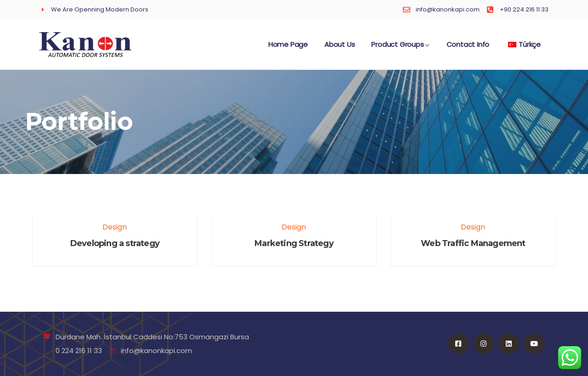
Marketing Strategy (294, 243)
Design (115, 227)
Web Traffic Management (473, 243)
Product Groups (400, 49)
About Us (339, 49)
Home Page (288, 49)
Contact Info (468, 49)
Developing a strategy (115, 243)
